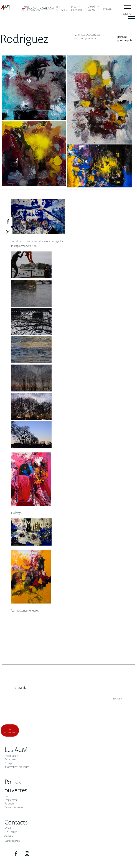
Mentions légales (12, 841)
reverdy (21, 688)
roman (117, 698)
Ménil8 (8, 828)
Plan (7, 796)
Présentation (11, 756)
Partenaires (10, 759)
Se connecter (10, 730)
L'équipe (9, 763)
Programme (11, 800)
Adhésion (9, 836)
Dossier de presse (14, 807)
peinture (122, 37)
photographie (125, 40)
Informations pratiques (17, 767)
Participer (9, 804)
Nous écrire (11, 832)
